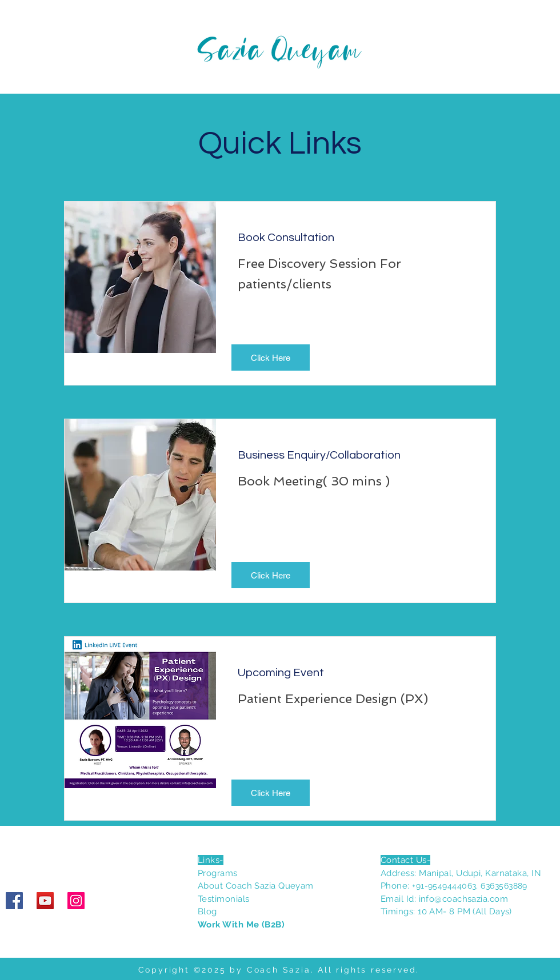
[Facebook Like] (77, 856)
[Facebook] (14, 901)
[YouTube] (45, 901)
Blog (207, 911)
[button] (271, 358)
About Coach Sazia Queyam (256, 886)
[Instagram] (76, 901)
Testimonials (223, 899)
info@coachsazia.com (464, 899)
